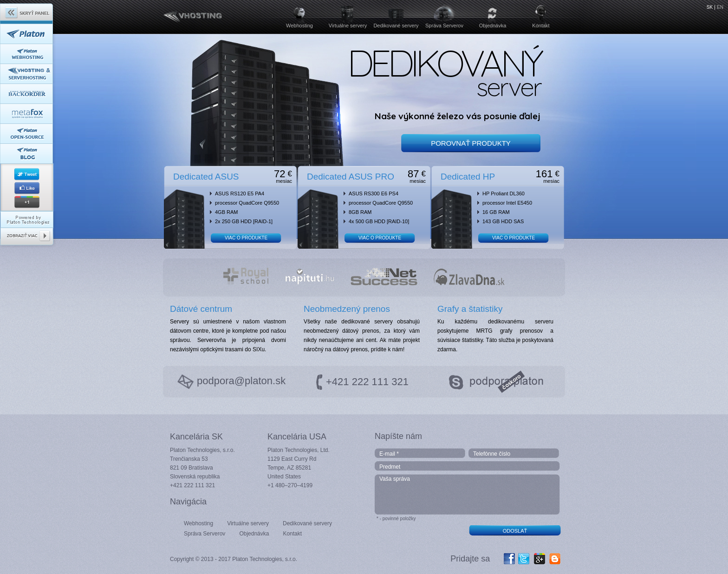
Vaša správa (468, 495)
